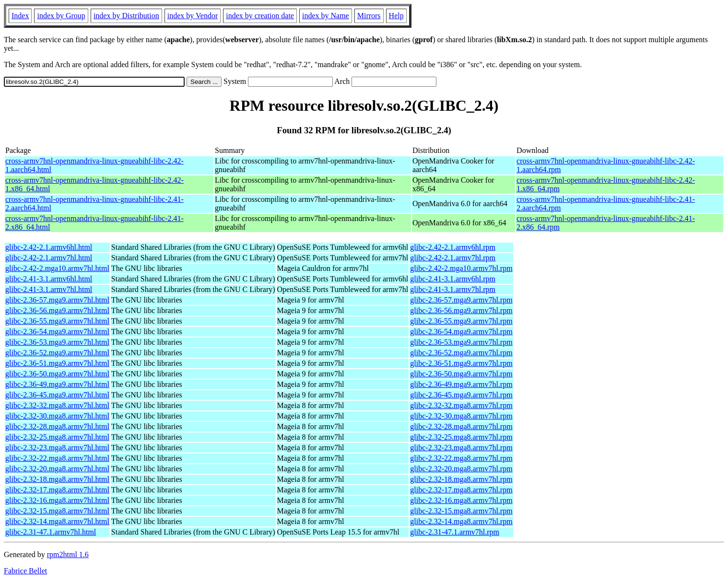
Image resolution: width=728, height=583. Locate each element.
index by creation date (260, 16)
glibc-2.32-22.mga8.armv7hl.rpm (461, 458)
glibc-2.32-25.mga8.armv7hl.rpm (461, 437)
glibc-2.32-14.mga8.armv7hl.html (57, 521)
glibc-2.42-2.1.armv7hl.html (49, 258)
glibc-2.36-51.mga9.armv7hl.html (57, 363)
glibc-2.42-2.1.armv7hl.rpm (453, 258)
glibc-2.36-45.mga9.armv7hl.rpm (461, 395)
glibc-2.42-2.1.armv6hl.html (49, 247)
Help (396, 16)
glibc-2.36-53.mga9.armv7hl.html (57, 342)
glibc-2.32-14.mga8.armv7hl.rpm (461, 521)
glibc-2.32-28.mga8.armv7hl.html (57, 426)
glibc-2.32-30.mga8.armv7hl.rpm (461, 416)
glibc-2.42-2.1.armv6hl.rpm (453, 247)
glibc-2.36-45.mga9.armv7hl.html (57, 395)
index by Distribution (126, 16)
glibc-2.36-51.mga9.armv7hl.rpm (461, 363)
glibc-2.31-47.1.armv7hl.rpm (455, 532)
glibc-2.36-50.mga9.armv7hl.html (57, 374)
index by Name (326, 16)
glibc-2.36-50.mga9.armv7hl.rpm (461, 374)
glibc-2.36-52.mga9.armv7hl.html (57, 353)
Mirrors (369, 16)
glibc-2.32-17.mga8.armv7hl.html (57, 490)
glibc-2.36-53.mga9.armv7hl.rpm (461, 342)
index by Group (61, 16)
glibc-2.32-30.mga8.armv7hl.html (57, 416)
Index (20, 16)
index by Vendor (193, 16)
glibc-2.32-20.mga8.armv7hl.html (57, 469)
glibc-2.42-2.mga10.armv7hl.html (57, 268)
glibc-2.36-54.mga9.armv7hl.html (57, 332)
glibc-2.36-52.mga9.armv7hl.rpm (461, 353)
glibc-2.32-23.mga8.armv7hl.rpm (461, 448)
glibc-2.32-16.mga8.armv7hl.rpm (461, 500)
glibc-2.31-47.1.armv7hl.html (51, 532)
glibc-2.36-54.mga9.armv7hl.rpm (461, 332)
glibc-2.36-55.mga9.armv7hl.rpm (461, 321)
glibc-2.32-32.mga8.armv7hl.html (57, 405)
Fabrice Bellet (25, 571)
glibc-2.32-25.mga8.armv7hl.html (57, 437)
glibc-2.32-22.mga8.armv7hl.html (57, 458)
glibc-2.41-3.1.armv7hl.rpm (453, 289)
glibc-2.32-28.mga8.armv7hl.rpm (461, 426)
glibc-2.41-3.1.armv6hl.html (49, 279)
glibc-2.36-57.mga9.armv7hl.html (57, 300)
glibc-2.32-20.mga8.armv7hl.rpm (461, 469)
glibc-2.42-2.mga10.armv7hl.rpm (461, 268)
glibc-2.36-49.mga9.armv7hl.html (57, 384)
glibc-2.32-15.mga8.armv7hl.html (57, 511)
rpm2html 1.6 (68, 554)
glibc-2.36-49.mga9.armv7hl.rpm (461, 384)
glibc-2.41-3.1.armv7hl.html (49, 289)
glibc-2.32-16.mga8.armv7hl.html (57, 500)
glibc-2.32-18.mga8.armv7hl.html (57, 479)
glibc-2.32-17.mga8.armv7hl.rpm (461, 490)
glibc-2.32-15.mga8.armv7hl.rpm (461, 511)
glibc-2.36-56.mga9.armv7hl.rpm (461, 310)
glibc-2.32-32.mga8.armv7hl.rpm (461, 405)
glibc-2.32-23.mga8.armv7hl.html (57, 448)
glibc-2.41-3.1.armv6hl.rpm (453, 279)
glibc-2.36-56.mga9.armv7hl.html (57, 310)
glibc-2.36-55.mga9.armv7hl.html (57, 321)
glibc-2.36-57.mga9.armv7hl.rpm (461, 300)
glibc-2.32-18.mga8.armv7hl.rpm (461, 479)
